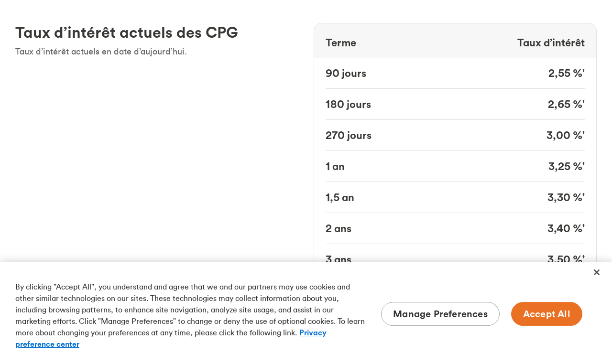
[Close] (597, 272)
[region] (306, 313)
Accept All (547, 314)
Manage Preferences (440, 314)
